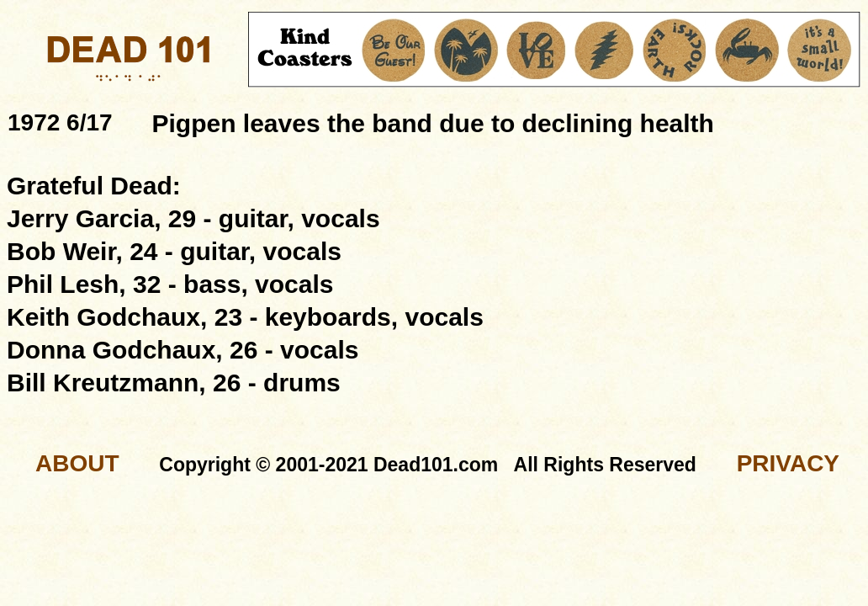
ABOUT (77, 463)
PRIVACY (788, 463)
